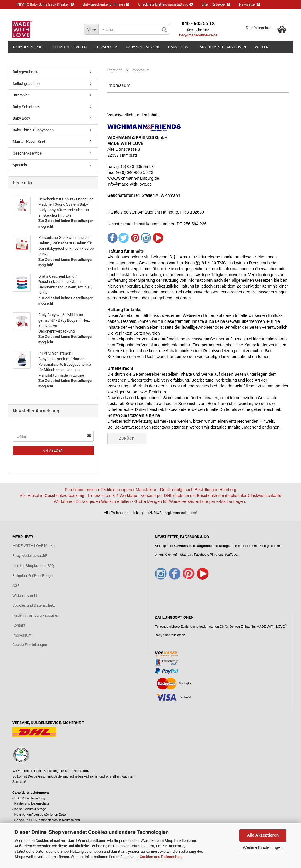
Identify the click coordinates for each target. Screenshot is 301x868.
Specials (20, 165)
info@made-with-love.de (198, 35)
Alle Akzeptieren (263, 835)
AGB (16, 586)
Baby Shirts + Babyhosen (222, 47)
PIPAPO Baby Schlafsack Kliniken (45, 4)
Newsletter (250, 4)
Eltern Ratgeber (216, 4)
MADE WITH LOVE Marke (34, 546)
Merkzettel (60, 13)
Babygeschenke (28, 47)
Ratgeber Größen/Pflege (32, 576)
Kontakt (19, 625)
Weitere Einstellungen (263, 847)
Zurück (127, 438)
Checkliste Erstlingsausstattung (165, 4)
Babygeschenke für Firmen (106, 4)
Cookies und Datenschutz (161, 857)
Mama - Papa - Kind (29, 141)
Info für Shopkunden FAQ (33, 566)
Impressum (22, 635)
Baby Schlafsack (143, 47)
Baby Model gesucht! (30, 556)
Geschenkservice (27, 153)
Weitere (263, 47)
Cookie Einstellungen (30, 645)
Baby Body (178, 47)
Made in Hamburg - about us (36, 615)
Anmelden (53, 451)
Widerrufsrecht (25, 596)
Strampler (106, 47)
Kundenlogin (29, 13)
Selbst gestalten (70, 47)
